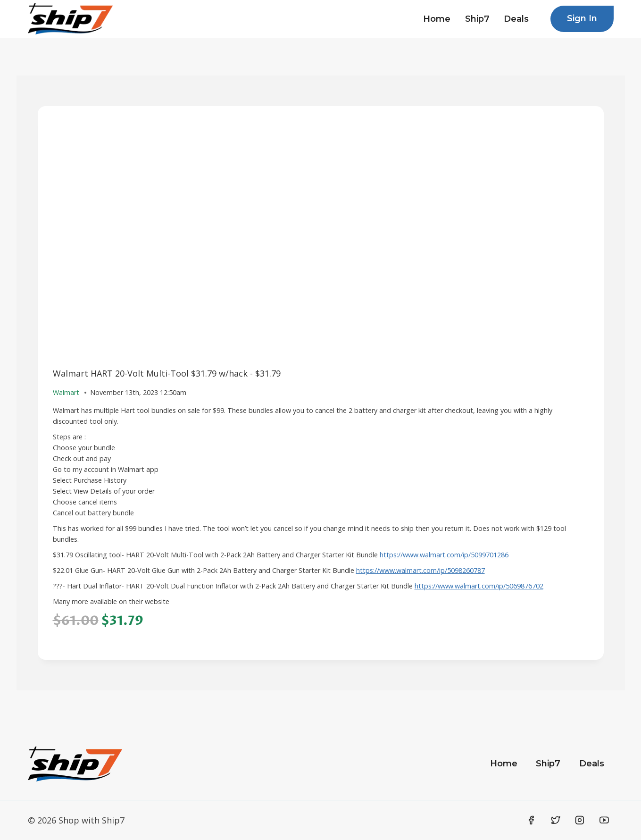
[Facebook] (532, 820)
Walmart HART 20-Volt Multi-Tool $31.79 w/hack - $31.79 (167, 373)
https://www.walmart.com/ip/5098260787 (420, 570)
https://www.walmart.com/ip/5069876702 (479, 586)
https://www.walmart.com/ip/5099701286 (444, 555)
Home (437, 19)
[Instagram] (580, 820)
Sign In (582, 18)
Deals (516, 19)
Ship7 (477, 19)
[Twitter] (556, 820)
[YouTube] (604, 820)
